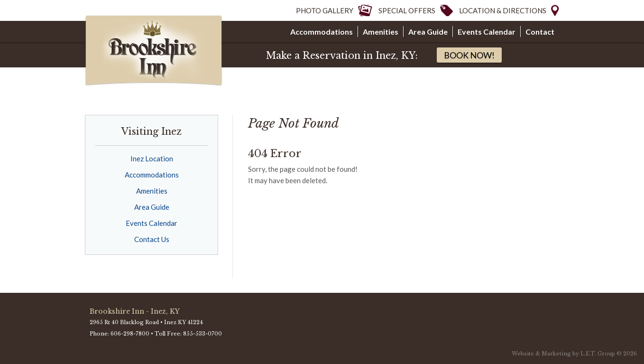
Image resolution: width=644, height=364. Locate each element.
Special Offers (407, 10)
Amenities (381, 32)
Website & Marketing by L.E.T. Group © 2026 (574, 354)
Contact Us (152, 239)
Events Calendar (487, 32)
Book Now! (469, 55)
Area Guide (428, 32)
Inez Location (152, 159)
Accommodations (322, 32)
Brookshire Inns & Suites (155, 51)
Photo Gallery (325, 10)
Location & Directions (503, 10)
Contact (540, 32)
